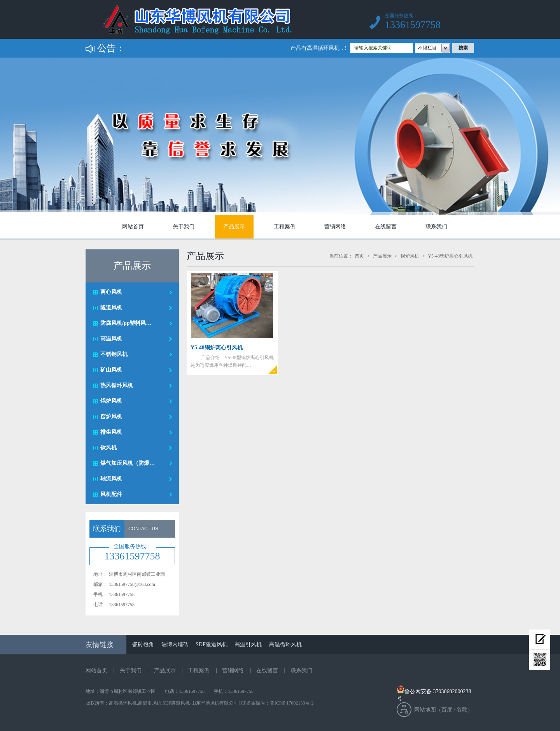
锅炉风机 (111, 401)
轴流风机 (111, 479)
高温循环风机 (285, 644)
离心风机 (111, 292)
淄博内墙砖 (175, 644)
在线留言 (386, 227)
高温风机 (111, 339)
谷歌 (462, 710)
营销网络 (335, 227)
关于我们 (184, 227)
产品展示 (234, 227)
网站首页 (133, 227)
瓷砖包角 (143, 644)
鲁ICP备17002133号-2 (292, 703)
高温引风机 (248, 644)
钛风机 (108, 448)
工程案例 (285, 227)
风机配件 (111, 494)
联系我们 (436, 227)
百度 (447, 710)
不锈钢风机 (114, 354)
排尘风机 (111, 432)
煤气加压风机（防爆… (128, 463)
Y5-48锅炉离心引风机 (450, 256)
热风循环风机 (117, 385)
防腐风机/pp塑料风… (126, 323)
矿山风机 (111, 370)
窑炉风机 (111, 416)
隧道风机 (111, 308)
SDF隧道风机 (212, 644)
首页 (359, 256)
